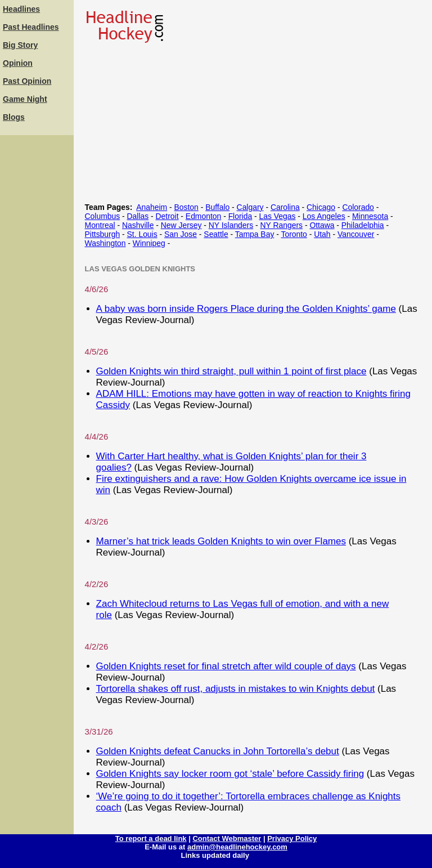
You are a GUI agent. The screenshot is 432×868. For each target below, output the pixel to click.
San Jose (181, 234)
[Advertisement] (37, 307)
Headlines (21, 9)
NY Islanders (231, 225)
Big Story (20, 45)
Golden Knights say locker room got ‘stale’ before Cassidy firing (230, 774)
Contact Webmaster (227, 838)
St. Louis (142, 234)
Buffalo (217, 207)
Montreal (100, 225)
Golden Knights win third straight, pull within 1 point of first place (231, 371)
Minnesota (370, 216)
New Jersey (181, 225)
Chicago (321, 207)
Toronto (294, 234)
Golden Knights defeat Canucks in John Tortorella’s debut (218, 751)
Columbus (103, 216)
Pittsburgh (103, 234)
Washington (105, 243)
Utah (322, 234)
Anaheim (152, 207)
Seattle (216, 234)
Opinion (18, 63)
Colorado (358, 207)
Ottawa (322, 225)
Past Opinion (27, 81)
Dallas (138, 216)
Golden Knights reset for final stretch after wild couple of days (226, 666)
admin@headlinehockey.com (237, 847)
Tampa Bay (255, 234)
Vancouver (356, 234)
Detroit (167, 216)
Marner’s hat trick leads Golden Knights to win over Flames (221, 541)
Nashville (138, 225)
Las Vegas (278, 216)
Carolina (285, 207)
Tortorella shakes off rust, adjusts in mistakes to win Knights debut (236, 689)
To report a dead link (151, 838)
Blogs (14, 117)
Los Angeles (324, 216)
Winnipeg (149, 243)
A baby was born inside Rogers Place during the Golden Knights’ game (246, 309)
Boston (186, 207)
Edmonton (203, 216)
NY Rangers (282, 225)
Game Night (25, 99)
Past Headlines (31, 27)
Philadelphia (363, 225)
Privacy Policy (292, 838)
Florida (240, 216)
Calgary (250, 207)
